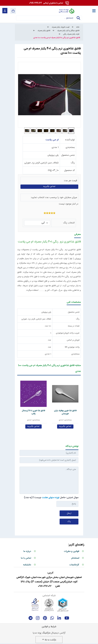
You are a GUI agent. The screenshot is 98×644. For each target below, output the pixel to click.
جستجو (78, 20)
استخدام (75, 558)
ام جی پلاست (52, 140)
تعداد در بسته (74, 326)
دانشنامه (27, 565)
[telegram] (31, 618)
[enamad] (35, 605)
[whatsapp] (52, 618)
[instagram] (38, 618)
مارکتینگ (46, 633)
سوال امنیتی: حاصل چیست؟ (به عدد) (51, 498)
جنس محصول (68, 155)
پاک (69, 522)
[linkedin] (59, 618)
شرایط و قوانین (49, 627)
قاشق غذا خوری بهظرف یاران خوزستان (65, 412)
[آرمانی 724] (66, 11)
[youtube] (67, 618)
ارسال (69, 513)
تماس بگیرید (49, 187)
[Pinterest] (45, 618)
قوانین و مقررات (72, 551)
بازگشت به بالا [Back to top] (49, 640)
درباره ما (27, 551)
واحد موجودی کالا (72, 347)
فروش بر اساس (73, 340)
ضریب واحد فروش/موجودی (68, 333)
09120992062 (46, 3)
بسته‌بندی (70, 147)
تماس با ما (26, 558)
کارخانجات (74, 565)
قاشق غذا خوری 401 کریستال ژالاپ (33, 412)
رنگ (73, 163)
